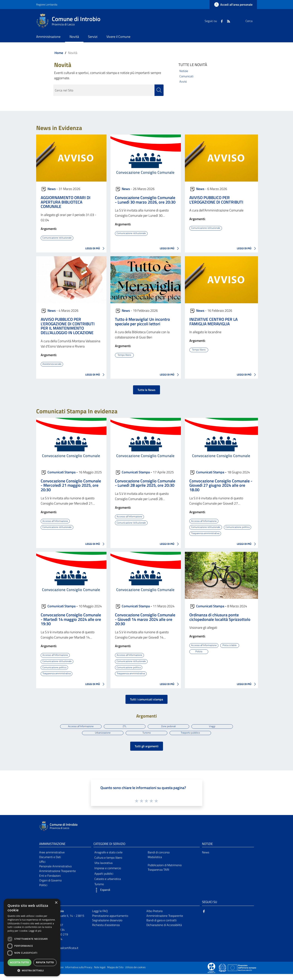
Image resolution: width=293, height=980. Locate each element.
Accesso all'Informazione (56, 521)
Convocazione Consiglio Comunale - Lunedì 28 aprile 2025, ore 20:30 (145, 483)
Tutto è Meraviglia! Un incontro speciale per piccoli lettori (142, 322)
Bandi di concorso (159, 858)
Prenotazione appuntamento (110, 921)
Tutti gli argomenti (147, 752)
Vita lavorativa (103, 869)
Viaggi (213, 731)
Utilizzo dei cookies (135, 973)
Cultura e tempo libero (108, 864)
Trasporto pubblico (191, 738)
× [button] (56, 903)
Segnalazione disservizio (107, 926)
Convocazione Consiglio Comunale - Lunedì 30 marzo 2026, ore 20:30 (145, 200)
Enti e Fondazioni (50, 882)
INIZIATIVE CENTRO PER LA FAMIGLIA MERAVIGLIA (213, 322)
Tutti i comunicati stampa (146, 705)
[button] (119, 896)
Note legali (100, 973)
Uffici (42, 867)
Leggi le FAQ (100, 917)
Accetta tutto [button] (19, 962)
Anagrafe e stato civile (108, 858)
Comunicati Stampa (62, 472)
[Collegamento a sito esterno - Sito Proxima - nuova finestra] (211, 974)
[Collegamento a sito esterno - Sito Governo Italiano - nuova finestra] (223, 974)
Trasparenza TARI (158, 876)
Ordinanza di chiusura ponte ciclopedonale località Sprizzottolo (220, 623)
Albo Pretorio (155, 917)
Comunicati (186, 76)
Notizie (184, 71)
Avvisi (183, 81)
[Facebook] (213, 21)
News (52, 189)
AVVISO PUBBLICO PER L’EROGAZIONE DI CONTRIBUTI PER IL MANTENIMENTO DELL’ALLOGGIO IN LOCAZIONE (68, 326)
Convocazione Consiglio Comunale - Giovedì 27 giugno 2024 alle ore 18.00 (221, 485)
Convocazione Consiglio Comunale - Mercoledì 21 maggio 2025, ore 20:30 (71, 485)
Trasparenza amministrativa (207, 539)
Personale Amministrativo (55, 872)
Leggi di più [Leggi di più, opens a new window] (35, 931)
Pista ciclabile (231, 651)
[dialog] (32, 937)
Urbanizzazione (102, 738)
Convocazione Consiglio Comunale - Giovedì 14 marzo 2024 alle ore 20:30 (145, 625)
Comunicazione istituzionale (57, 238)
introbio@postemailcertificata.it (59, 954)
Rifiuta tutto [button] (45, 962)
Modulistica (155, 863)
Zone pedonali (169, 731)
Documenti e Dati (50, 863)
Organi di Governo (50, 886)
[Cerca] (252, 21)
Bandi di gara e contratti (161, 926)
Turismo (146, 738)
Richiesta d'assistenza (106, 931)
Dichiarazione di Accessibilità (164, 931)
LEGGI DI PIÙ (96, 249)
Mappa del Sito (115, 973)
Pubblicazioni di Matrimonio (165, 871)
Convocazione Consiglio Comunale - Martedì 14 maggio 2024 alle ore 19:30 (71, 625)
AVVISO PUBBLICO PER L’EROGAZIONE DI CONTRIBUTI (216, 200)
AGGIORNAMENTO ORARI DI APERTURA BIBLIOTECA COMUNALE (66, 202)
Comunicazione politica (203, 533)
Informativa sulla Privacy (79, 973)
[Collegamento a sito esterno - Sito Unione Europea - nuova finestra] (242, 974)
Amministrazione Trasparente (57, 877)
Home (59, 53)
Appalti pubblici (104, 879)
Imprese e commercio (108, 874)
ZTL (124, 731)
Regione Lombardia (47, 4)
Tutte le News (146, 390)
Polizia (199, 657)
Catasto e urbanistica (108, 885)
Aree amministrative (52, 858)
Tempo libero (124, 355)
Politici (43, 891)
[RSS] (220, 21)
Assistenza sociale (52, 364)
